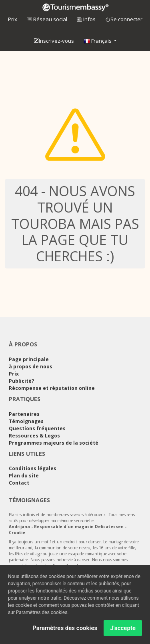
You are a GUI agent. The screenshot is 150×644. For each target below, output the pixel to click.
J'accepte (123, 629)
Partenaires (24, 414)
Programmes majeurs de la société (54, 443)
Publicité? (21, 381)
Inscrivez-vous (54, 41)
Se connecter (124, 20)
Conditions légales (33, 468)
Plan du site (24, 476)
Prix (13, 19)
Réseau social (47, 19)
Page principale (29, 359)
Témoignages (26, 421)
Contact (19, 483)
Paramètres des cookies (65, 629)
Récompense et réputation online (52, 388)
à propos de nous (31, 367)
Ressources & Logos (34, 436)
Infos (86, 19)
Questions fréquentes (37, 428)
